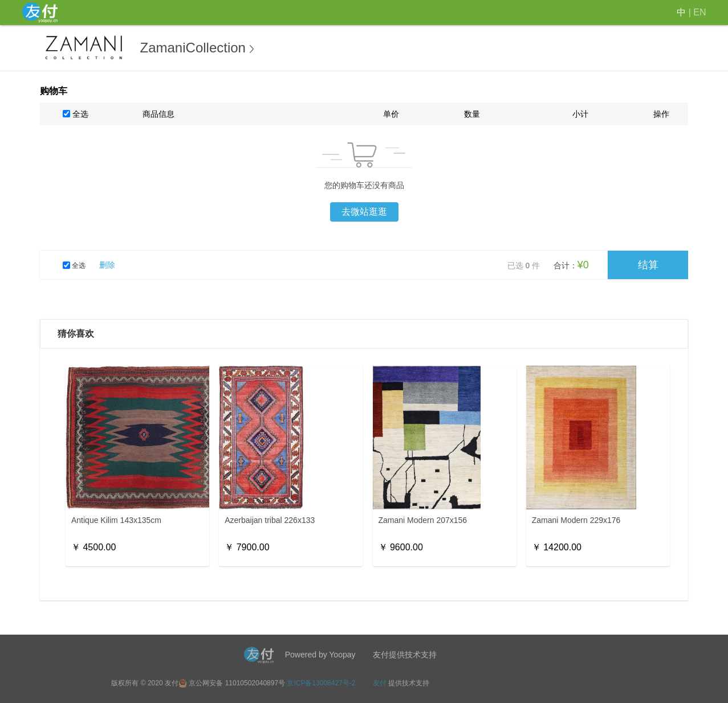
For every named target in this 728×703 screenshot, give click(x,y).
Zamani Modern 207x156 (423, 520)
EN (699, 12)
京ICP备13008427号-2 (321, 683)
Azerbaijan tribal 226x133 (270, 520)
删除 (107, 265)
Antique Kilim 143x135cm (116, 520)
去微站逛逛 (364, 212)
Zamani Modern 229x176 (576, 520)
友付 (380, 683)
